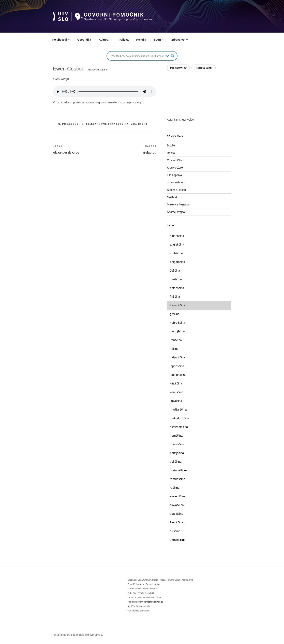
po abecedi (71, 124)
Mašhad (172, 197)
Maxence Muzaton (178, 204)
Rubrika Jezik (204, 68)
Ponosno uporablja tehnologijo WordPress (77, 635)
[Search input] (137, 56)
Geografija (84, 40)
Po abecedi (62, 40)
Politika (124, 40)
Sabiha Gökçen (177, 190)
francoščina (118, 124)
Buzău (171, 145)
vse (133, 124)
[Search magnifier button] (173, 56)
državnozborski (176, 182)
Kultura (105, 40)
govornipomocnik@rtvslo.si (149, 602)
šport (143, 124)
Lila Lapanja (175, 175)
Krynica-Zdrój (175, 168)
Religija (141, 40)
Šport (159, 40)
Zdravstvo (180, 40)
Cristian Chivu (176, 160)
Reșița (171, 153)
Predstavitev (178, 68)
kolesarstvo (96, 124)
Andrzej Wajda (176, 212)
